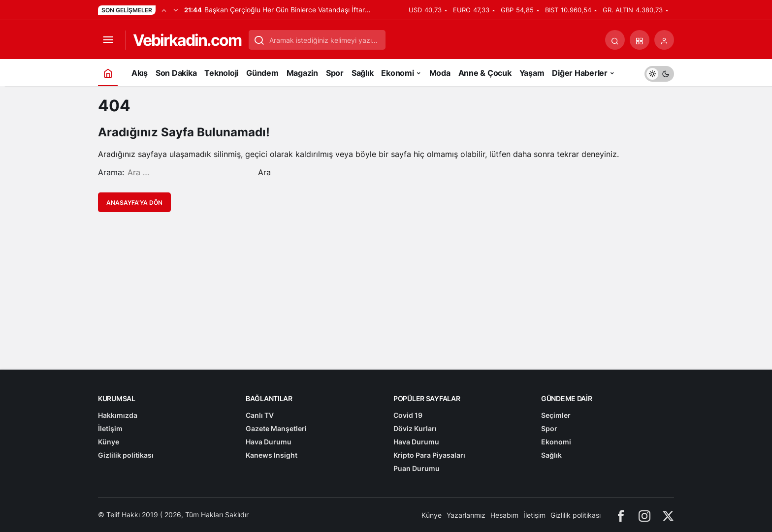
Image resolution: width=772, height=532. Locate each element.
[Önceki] (164, 10)
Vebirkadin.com (187, 40)
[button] (640, 40)
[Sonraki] (176, 10)
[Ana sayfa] (108, 73)
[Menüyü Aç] (108, 40)
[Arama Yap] (615, 40)
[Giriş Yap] (664, 40)
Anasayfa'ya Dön (134, 203)
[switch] (659, 73)
